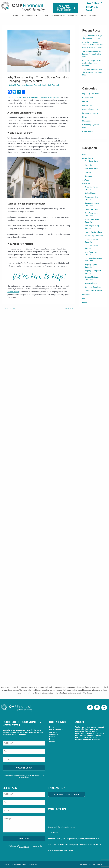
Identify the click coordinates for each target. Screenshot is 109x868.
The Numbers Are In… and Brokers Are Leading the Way (92, 54)
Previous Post (9, 309)
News (85, 117)
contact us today (14, 292)
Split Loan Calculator (93, 291)
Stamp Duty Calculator (93, 295)
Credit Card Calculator (93, 211)
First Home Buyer (91, 161)
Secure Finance (29, 16)
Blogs (83, 16)
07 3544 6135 (92, 7)
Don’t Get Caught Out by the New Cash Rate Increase (91, 63)
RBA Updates (87, 121)
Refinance (88, 177)
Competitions (88, 98)
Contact (93, 16)
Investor (88, 173)
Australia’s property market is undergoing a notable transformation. (33, 97)
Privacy (6, 864)
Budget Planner (90, 194)
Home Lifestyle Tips (90, 109)
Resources (73, 16)
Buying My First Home (17, 85)
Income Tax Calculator (93, 234)
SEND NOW (24, 838)
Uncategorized (88, 131)
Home (16, 16)
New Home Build (91, 169)
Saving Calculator (91, 287)
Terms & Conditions (19, 864)
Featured (30, 85)
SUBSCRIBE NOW (24, 768)
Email (89, 10)
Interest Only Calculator (94, 238)
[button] (29, 16)
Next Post (70, 309)
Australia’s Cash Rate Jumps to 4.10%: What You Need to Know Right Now (93, 45)
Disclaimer (33, 864)
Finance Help (39, 85)
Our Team (45, 16)
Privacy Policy (24, 779)
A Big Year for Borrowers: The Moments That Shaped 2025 (93, 72)
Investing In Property (90, 113)
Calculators (58, 16)
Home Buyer (89, 165)
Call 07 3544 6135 (60, 821)
